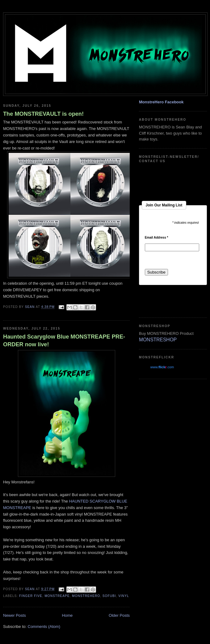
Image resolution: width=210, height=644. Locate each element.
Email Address (157, 238)
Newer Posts (15, 615)
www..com (162, 367)
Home (67, 615)
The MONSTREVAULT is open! (43, 114)
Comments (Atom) (44, 627)
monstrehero (86, 596)
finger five (31, 596)
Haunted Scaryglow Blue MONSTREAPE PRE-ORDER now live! (64, 341)
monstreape (57, 596)
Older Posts (119, 615)
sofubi (109, 596)
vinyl (124, 596)
